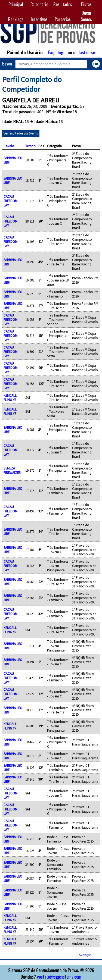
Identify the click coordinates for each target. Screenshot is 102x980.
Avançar (85, 955)
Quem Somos (86, 16)
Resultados (63, 4)
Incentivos (39, 19)
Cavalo (9, 146)
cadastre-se (84, 52)
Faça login (57, 52)
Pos (41, 146)
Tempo (30, 146)
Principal (16, 4)
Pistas (86, 4)
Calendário (39, 4)
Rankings (16, 19)
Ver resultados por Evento (21, 133)
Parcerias (63, 19)
